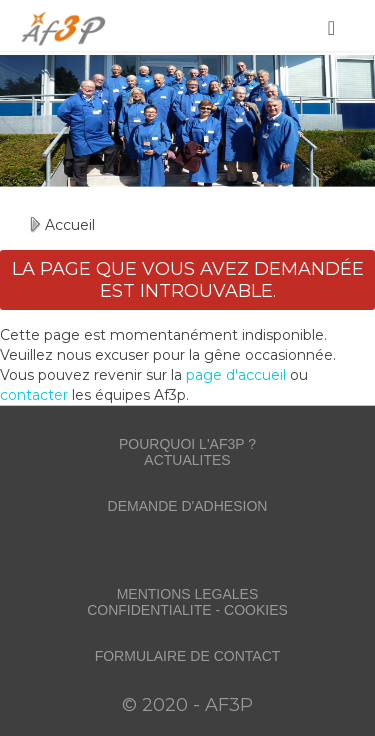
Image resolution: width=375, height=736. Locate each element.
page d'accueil (236, 375)
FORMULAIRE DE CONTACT (188, 656)
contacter (34, 395)
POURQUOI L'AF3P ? (187, 444)
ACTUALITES (187, 460)
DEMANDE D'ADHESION (188, 506)
